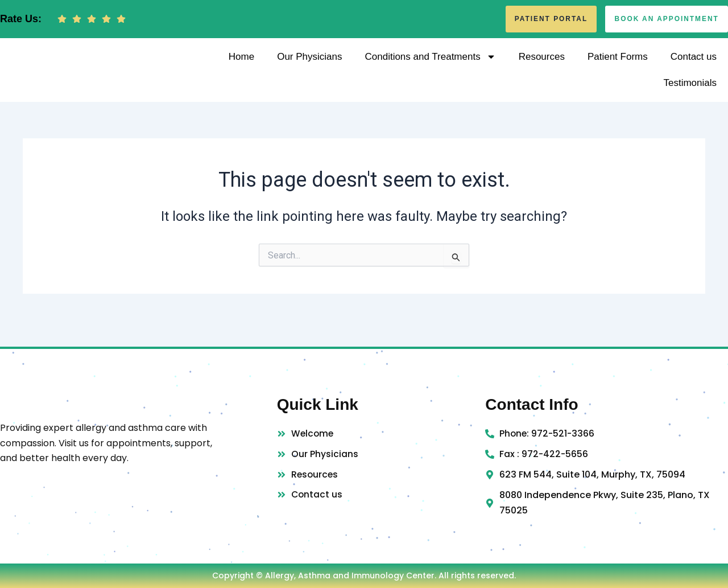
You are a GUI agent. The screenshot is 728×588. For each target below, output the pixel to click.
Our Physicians (309, 65)
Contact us (694, 65)
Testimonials (690, 91)
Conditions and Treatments (430, 65)
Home (241, 65)
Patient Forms (618, 65)
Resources (542, 65)
